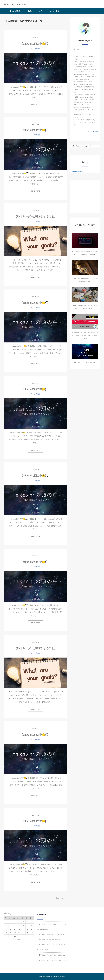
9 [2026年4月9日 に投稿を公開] (19, 925)
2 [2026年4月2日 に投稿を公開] (19, 922)
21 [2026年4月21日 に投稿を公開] (11, 933)
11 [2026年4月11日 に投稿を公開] (28, 925)
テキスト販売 (55, 11)
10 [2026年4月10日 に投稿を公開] (23, 925)
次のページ (60, 898)
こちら (84, 146)
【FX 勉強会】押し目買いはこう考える (49, 940)
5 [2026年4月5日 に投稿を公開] (32, 922)
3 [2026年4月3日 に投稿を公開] (23, 922)
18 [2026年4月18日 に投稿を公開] (28, 929)
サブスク (42, 11)
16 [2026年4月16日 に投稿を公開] (19, 929)
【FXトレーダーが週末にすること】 (36, 216)
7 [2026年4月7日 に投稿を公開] (11, 925)
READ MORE (36, 105)
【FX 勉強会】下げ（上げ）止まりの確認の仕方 (52, 955)
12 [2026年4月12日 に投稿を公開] (32, 925)
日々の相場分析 (36, 48)
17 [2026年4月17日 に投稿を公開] (23, 929)
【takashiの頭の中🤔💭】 (36, 44)
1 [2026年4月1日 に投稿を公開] (15, 922)
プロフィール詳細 (93, 132)
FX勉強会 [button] (30, 11)
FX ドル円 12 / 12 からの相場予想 (85, 362)
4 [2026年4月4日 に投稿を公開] (28, 922)
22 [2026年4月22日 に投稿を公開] (15, 933)
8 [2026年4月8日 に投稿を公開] (15, 925)
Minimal (48, 976)
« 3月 (18, 940)
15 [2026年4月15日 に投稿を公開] (15, 929)
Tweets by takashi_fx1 (79, 171)
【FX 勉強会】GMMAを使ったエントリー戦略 (51, 934)
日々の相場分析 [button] (15, 11)
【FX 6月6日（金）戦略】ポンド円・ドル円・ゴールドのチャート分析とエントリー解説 (85, 335)
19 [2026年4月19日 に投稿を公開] (32, 929)
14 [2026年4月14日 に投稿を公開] (11, 929)
